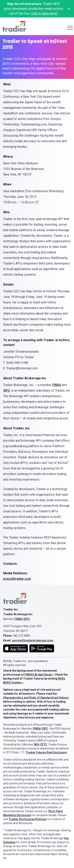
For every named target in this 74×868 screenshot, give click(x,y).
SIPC (7, 391)
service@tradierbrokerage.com (33, 640)
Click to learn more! (44, 13)
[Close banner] (69, 9)
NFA (37, 744)
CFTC (44, 744)
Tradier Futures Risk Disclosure (46, 752)
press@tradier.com (17, 579)
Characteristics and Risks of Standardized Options (36, 698)
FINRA (57, 385)
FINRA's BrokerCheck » (39, 675)
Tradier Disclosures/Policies (28, 819)
